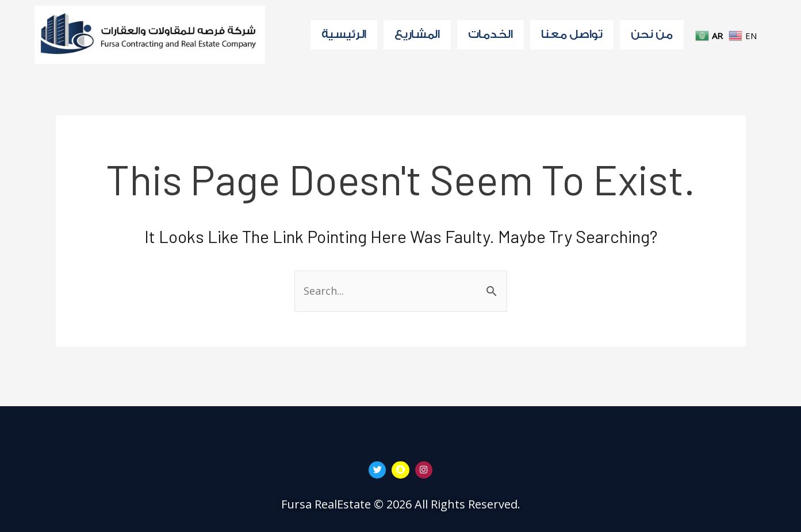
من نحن (652, 34)
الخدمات (490, 34)
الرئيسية (344, 34)
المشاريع (417, 34)
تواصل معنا (572, 34)
